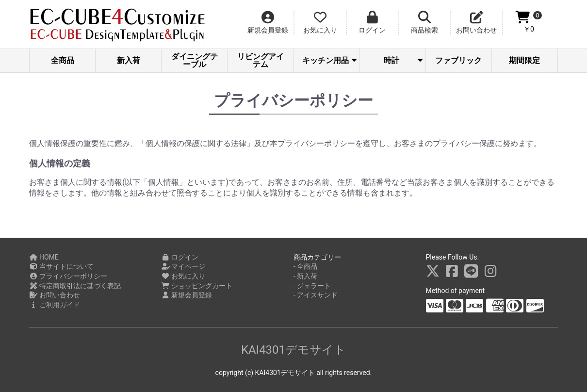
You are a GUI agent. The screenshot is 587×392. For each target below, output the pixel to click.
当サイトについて (61, 266)
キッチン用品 (329, 60)
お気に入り (184, 276)
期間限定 (524, 60)
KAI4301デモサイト (293, 350)
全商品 (63, 60)
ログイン (180, 257)
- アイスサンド (316, 295)
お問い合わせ (55, 295)
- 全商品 (305, 266)
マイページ (184, 266)
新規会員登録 (187, 295)
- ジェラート (312, 286)
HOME (44, 257)
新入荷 (129, 60)
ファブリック (458, 60)
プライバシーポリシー (68, 276)
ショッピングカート (197, 286)
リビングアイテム (261, 60)
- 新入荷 (305, 276)
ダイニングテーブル (195, 60)
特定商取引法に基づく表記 (75, 286)
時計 (403, 60)
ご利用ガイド (55, 305)
